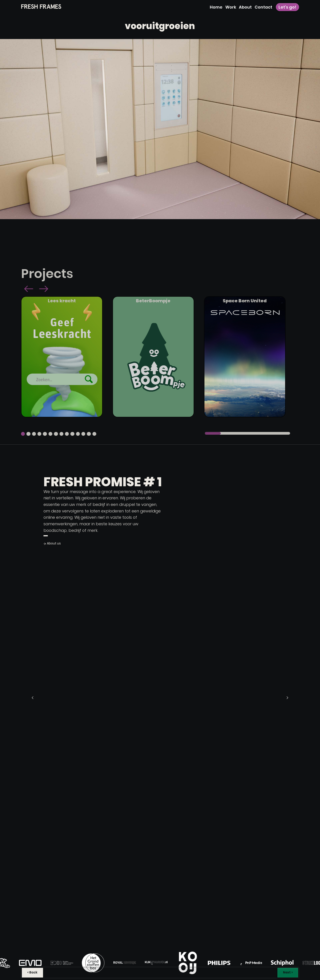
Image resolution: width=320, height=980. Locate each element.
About (245, 7)
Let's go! (287, 7)
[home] (41, 7)
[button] (21, 289)
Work (231, 7)
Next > (288, 972)
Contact (263, 7)
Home (216, 7)
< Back (32, 972)
